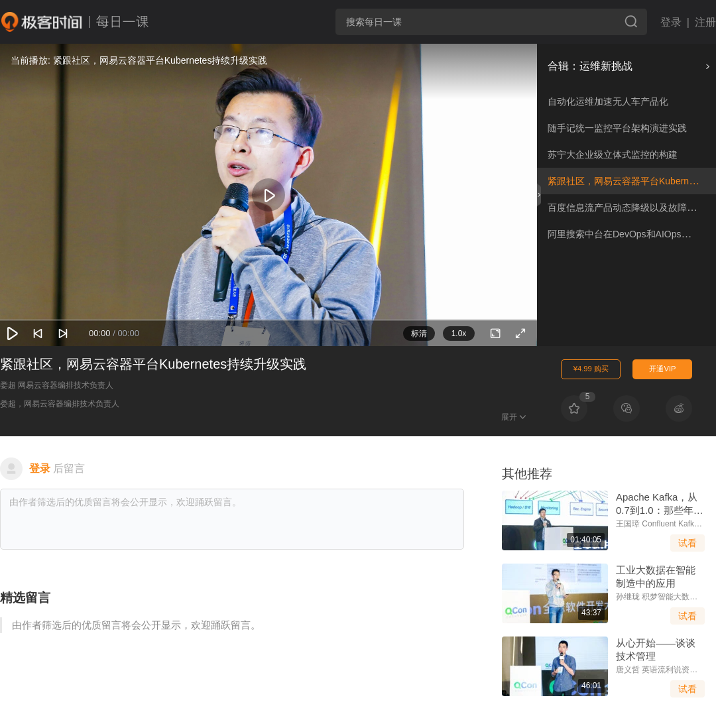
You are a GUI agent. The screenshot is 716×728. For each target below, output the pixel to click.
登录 (671, 22)
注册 (705, 22)
